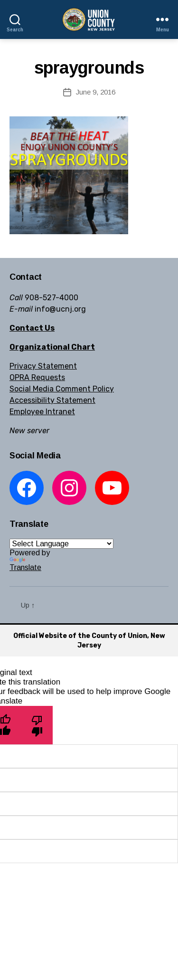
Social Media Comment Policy (62, 389)
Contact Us (32, 328)
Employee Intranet (42, 412)
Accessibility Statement (52, 400)
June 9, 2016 (96, 92)
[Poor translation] (37, 725)
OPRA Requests (37, 377)
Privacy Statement (43, 366)
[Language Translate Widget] (61, 544)
